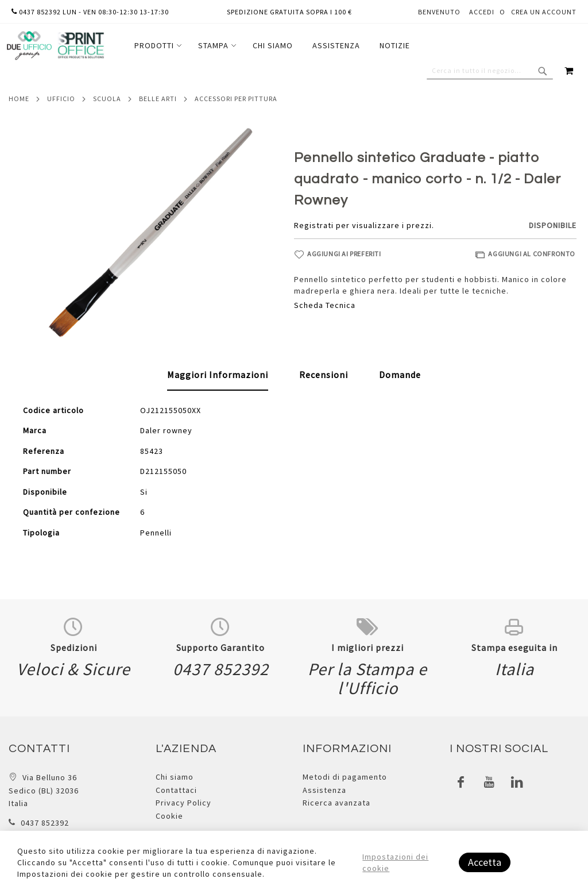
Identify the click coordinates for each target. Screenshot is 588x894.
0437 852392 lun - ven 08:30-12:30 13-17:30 (90, 12)
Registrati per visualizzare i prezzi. (364, 225)
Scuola (107, 99)
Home (19, 99)
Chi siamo (175, 777)
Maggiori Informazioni (218, 375)
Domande (400, 375)
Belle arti (158, 99)
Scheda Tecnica (325, 305)
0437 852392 (45, 823)
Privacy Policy (183, 803)
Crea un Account (544, 12)
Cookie (169, 816)
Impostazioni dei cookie (395, 862)
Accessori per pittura (236, 99)
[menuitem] (156, 46)
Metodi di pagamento (345, 777)
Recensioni (324, 375)
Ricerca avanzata (336, 803)
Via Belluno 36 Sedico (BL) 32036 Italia (44, 790)
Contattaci (176, 790)
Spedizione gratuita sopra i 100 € (289, 12)
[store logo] (55, 46)
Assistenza (324, 790)
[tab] (218, 375)
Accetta (485, 862)
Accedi (482, 12)
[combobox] (490, 71)
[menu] (272, 46)
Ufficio (61, 99)
